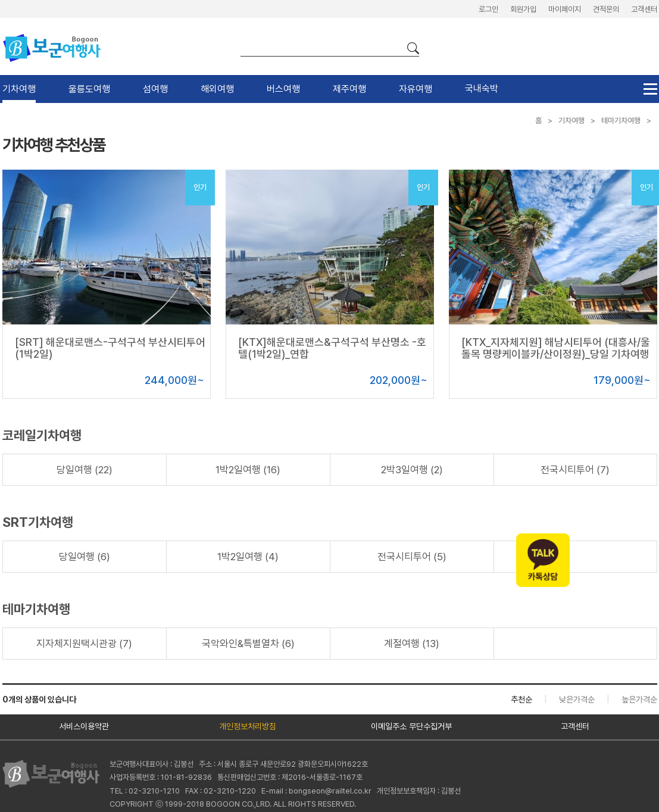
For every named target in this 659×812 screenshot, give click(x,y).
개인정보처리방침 (248, 726)
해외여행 (217, 89)
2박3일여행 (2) (412, 470)
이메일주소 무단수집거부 (411, 726)
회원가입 (523, 9)
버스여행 (283, 89)
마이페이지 (565, 9)
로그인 (488, 9)
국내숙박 (482, 88)
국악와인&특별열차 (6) (248, 644)
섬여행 (155, 89)
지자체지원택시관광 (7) (84, 644)
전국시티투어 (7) (575, 470)
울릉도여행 (89, 89)
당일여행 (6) (85, 557)
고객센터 (644, 9)
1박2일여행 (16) (248, 470)
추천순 (521, 699)
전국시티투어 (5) (412, 557)
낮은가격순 (577, 699)
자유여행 (416, 89)
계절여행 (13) (412, 644)
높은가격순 (639, 699)
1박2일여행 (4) (248, 557)
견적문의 (606, 9)
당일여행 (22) (85, 470)
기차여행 (19, 89)
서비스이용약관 (84, 726)
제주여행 (349, 89)
